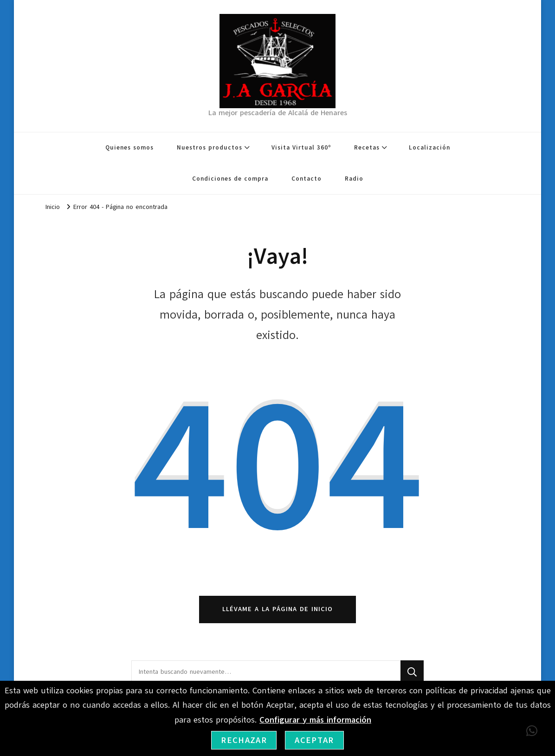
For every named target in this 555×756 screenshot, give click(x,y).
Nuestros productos (210, 148)
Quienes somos (129, 148)
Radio (354, 179)
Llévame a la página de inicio (277, 609)
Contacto (307, 179)
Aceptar (314, 740)
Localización (429, 148)
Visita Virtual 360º (301, 148)
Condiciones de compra (230, 179)
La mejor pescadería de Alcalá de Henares (278, 113)
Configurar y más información (315, 720)
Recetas (367, 148)
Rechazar (244, 740)
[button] (532, 731)
